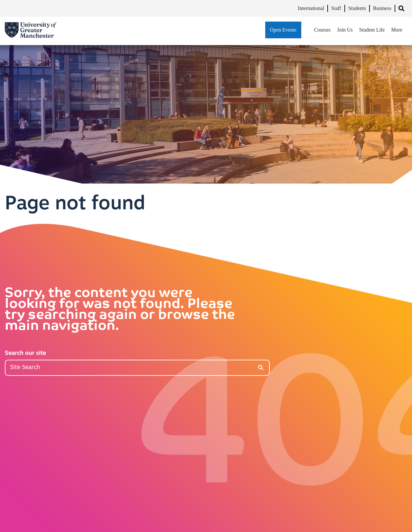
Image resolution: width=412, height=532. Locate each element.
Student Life (372, 30)
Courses (323, 30)
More (397, 30)
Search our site (25, 353)
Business (382, 8)
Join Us (345, 30)
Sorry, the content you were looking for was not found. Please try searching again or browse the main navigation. (120, 310)
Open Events (283, 30)
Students (357, 8)
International (311, 8)
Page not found (75, 204)
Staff (336, 8)
